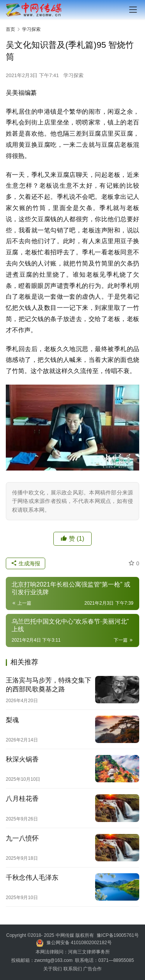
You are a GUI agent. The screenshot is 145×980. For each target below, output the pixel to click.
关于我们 (53, 969)
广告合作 (92, 969)
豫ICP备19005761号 (118, 935)
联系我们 (73, 969)
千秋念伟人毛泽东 (32, 878)
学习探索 (73, 75)
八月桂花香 (22, 799)
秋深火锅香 (22, 759)
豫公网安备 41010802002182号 (79, 943)
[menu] (133, 10)
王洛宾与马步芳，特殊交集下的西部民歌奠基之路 (49, 685)
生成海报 (26, 563)
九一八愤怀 (22, 838)
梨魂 (12, 720)
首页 (10, 29)
